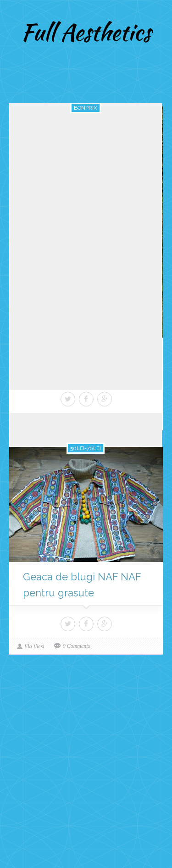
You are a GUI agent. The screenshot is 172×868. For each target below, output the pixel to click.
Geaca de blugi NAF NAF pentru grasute (82, 585)
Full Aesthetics (86, 32)
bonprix (86, 108)
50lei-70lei (86, 448)
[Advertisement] (86, 768)
